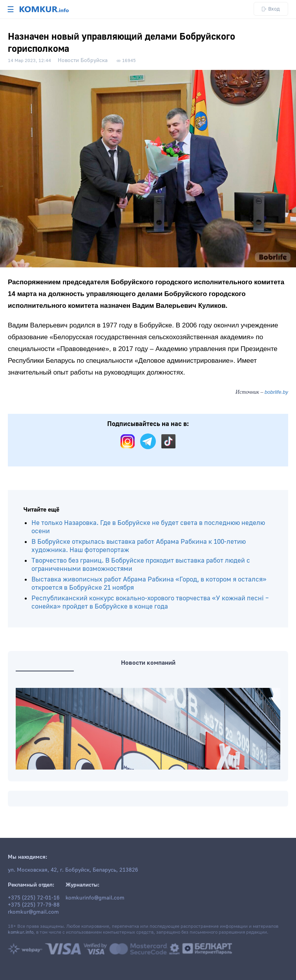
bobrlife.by (276, 392)
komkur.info (21, 932)
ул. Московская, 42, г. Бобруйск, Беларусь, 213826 (73, 870)
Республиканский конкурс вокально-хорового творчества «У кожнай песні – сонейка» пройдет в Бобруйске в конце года (150, 602)
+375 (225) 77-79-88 (34, 905)
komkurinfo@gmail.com (95, 898)
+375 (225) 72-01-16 (34, 898)
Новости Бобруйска (83, 60)
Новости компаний (148, 663)
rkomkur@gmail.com (33, 912)
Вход (271, 9)
